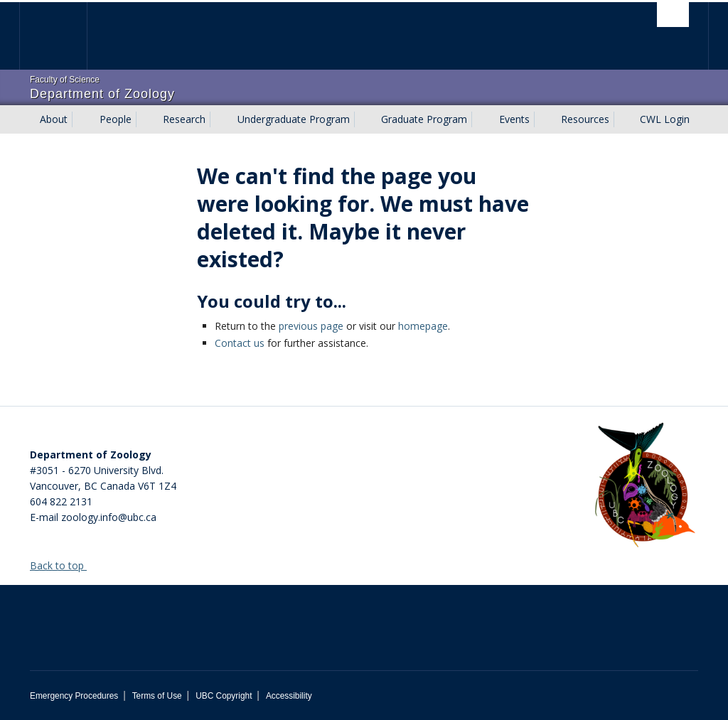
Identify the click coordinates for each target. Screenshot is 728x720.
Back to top (64, 565)
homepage (423, 326)
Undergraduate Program (294, 119)
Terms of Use (157, 696)
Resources (585, 119)
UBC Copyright (224, 696)
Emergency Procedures (74, 696)
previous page (311, 326)
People (116, 119)
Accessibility (289, 696)
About (54, 119)
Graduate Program (424, 119)
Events (514, 119)
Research (184, 119)
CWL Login (665, 119)
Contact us (240, 343)
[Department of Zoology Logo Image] (645, 486)
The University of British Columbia (64, 36)
